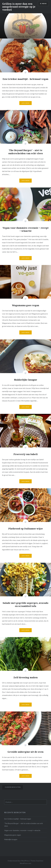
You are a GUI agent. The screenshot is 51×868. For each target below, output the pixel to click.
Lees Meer (26, 103)
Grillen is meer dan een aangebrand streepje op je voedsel (19, 7)
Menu (44, 4)
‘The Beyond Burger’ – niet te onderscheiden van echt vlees (24, 825)
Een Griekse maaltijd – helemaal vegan (18, 819)
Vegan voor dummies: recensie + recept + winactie (22, 830)
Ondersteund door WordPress (18, 861)
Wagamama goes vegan (13, 835)
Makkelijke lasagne (11, 839)
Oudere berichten (13, 787)
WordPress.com (25, 863)
